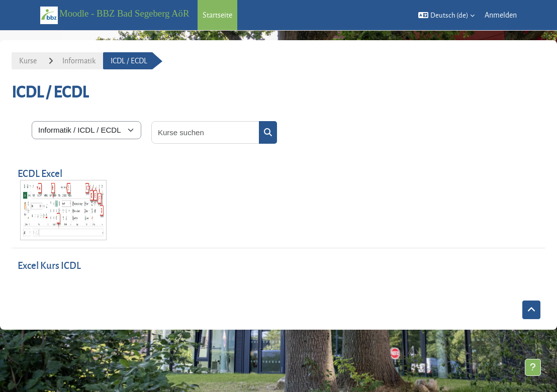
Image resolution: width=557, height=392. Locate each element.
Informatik (79, 61)
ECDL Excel (40, 173)
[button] (446, 15)
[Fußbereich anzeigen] (533, 367)
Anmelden (501, 15)
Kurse (28, 61)
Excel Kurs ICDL (49, 265)
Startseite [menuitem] (217, 15)
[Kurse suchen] (206, 132)
